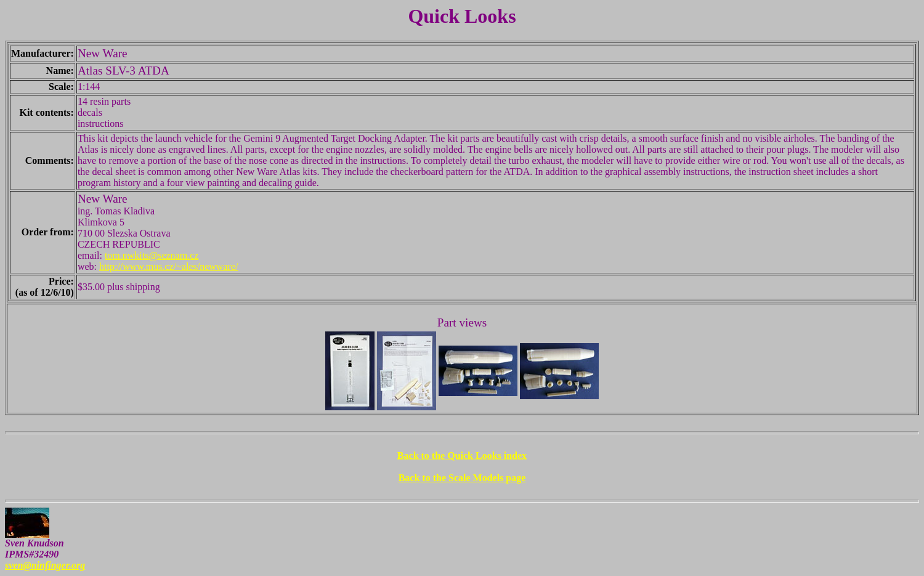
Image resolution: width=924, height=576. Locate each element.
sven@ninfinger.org (45, 565)
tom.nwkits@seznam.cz (152, 255)
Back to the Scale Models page (462, 478)
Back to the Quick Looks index (462, 456)
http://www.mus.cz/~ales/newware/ (168, 266)
